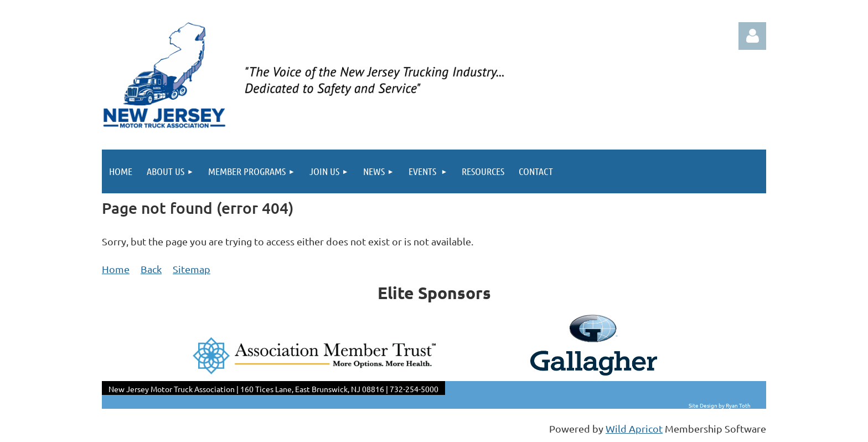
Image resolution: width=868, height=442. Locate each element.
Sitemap (192, 269)
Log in (752, 36)
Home (116, 269)
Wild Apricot (634, 428)
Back (151, 269)
